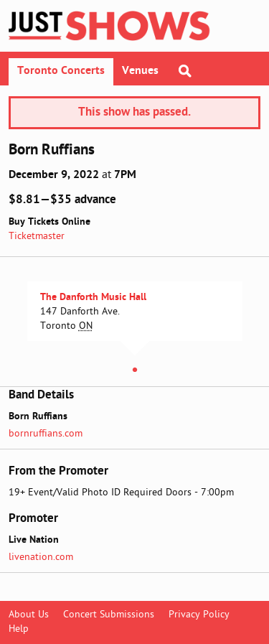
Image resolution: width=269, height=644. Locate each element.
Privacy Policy (199, 615)
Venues (140, 71)
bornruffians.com (46, 434)
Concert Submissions (109, 615)
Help (19, 629)
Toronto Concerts (61, 71)
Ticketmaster (37, 237)
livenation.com (41, 557)
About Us (29, 615)
